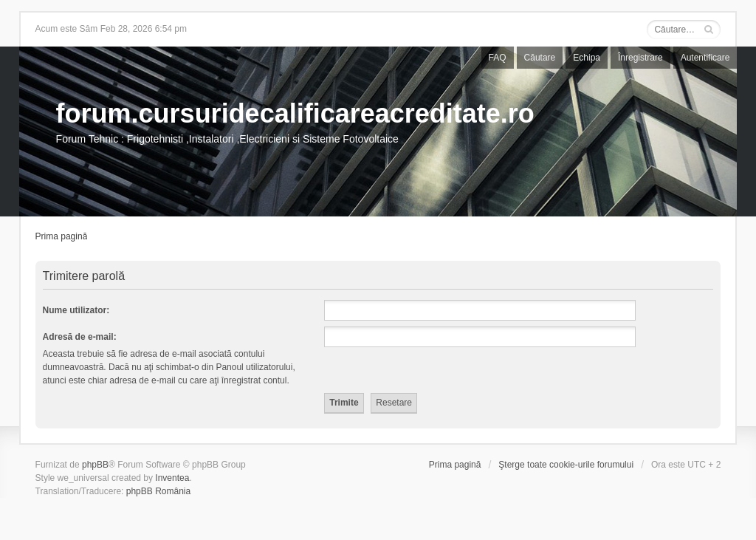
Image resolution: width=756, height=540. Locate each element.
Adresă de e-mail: (80, 337)
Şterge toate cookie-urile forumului (566, 465)
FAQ (498, 58)
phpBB (95, 465)
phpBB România (158, 491)
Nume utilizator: (76, 310)
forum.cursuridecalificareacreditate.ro (295, 113)
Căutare (540, 58)
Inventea (172, 478)
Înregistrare (640, 58)
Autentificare (705, 58)
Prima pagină (62, 236)
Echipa (587, 58)
